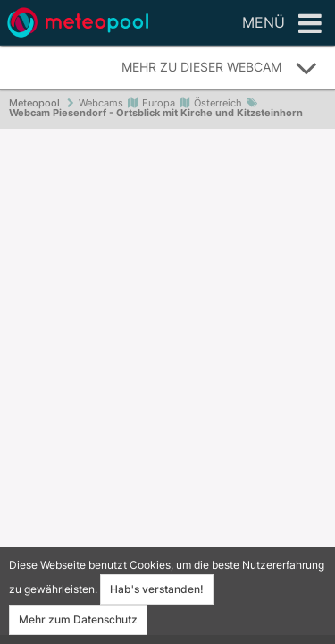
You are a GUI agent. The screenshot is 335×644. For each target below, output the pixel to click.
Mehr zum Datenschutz (78, 619)
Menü (282, 24)
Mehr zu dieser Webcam (220, 68)
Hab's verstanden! (157, 589)
